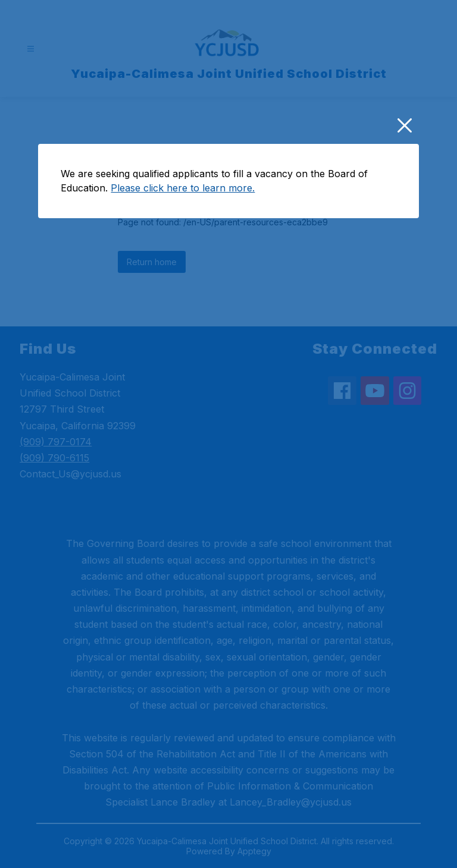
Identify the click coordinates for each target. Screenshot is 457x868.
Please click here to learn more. (183, 291)
